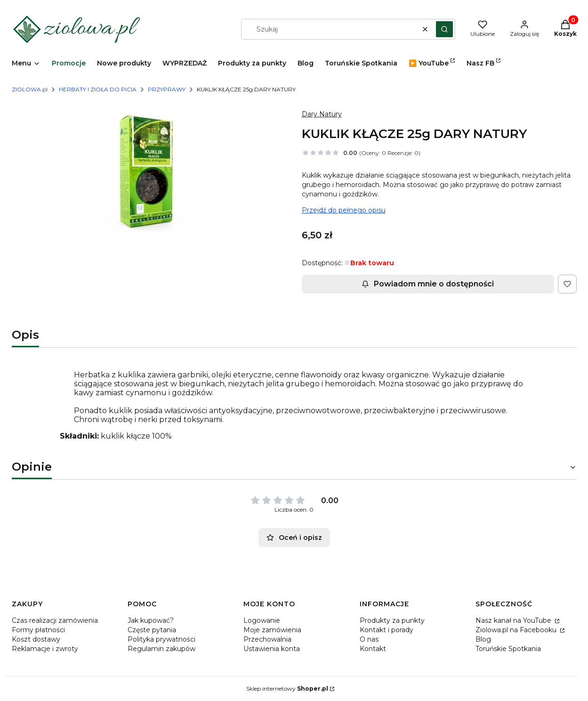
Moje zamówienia (272, 630)
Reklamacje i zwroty (45, 649)
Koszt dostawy (36, 639)
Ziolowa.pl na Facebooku (517, 630)
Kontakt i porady (387, 630)
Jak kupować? (151, 620)
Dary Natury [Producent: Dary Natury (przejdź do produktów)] (322, 114)
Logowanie (262, 620)
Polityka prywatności (161, 639)
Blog (483, 639)
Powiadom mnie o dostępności (428, 284)
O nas (369, 639)
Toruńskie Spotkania (508, 649)
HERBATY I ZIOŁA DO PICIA (98, 89)
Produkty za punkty (392, 620)
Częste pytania (152, 630)
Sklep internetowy (287, 689)
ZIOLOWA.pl (30, 89)
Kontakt (373, 649)
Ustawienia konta (272, 649)
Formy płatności (38, 630)
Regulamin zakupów (161, 649)
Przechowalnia (267, 639)
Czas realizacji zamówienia (55, 620)
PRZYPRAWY (167, 89)
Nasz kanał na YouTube (514, 620)
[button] (444, 29)
